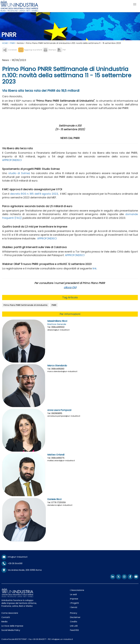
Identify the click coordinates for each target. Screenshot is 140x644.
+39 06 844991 (12, 563)
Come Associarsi (10, 613)
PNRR (12, 43)
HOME (5, 43)
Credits (74, 622)
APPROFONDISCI (12, 160)
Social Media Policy (11, 630)
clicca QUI (70, 287)
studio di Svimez (19, 173)
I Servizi (74, 607)
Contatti (6, 617)
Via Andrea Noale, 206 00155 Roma (22, 570)
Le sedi (73, 594)
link (95, 268)
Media (4, 622)
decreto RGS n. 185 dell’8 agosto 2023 (34, 194)
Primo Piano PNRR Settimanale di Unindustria (25, 305)
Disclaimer (75, 617)
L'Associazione (77, 590)
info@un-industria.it (14, 557)
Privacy (74, 613)
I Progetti (74, 603)
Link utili (74, 626)
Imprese (74, 599)
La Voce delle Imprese (12, 626)
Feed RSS (74, 630)
